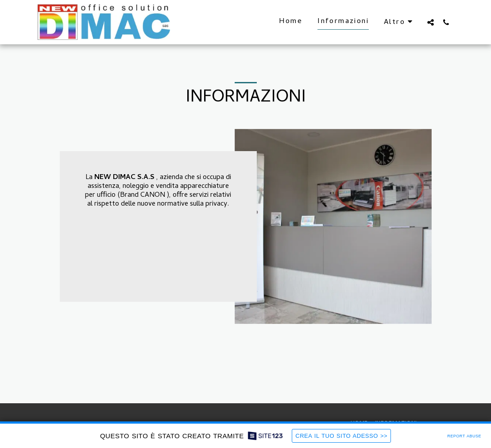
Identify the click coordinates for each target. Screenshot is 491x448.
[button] (431, 22)
